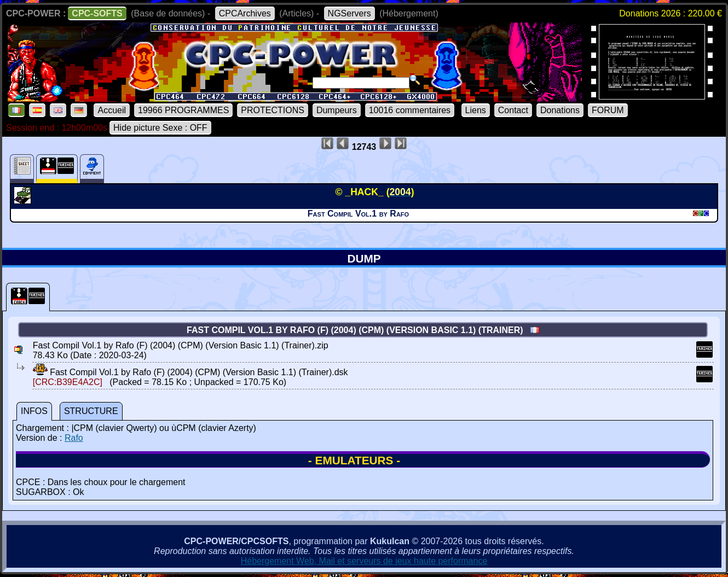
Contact (513, 110)
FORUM (608, 110)
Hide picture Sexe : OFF (160, 128)
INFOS (34, 411)
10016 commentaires (410, 110)
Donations (560, 110)
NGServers (349, 13)
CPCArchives (245, 13)
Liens (476, 110)
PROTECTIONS (273, 110)
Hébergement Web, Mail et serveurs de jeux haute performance (364, 561)
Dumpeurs (337, 110)
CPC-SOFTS (97, 13)
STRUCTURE (91, 411)
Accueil (112, 110)
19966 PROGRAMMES (183, 110)
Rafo (74, 438)
